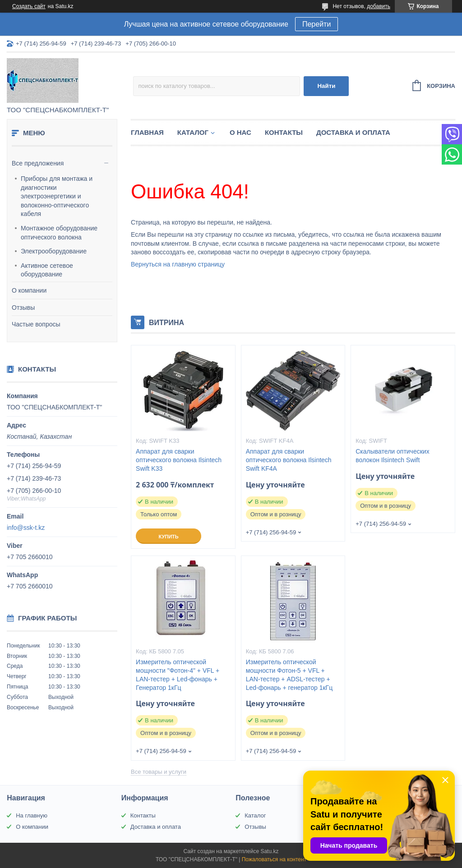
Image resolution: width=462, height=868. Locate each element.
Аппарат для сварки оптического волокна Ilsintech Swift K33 (179, 460)
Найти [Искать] (326, 86)
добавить (379, 6)
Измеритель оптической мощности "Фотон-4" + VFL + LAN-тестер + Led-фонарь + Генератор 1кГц (178, 675)
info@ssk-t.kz (26, 528)
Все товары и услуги (159, 772)
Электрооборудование (54, 251)
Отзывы (23, 308)
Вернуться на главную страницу (178, 264)
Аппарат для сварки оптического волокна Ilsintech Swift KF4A (289, 460)
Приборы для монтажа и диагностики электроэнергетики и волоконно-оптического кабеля (57, 196)
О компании (29, 290)
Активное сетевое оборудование (47, 270)
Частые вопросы (36, 324)
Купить (168, 537)
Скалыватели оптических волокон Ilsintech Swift (392, 456)
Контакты (284, 132)
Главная (147, 132)
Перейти (316, 24)
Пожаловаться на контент (274, 859)
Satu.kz (269, 851)
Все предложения (38, 163)
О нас (240, 132)
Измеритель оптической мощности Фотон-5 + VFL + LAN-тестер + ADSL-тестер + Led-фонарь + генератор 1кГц (289, 675)
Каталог (193, 132)
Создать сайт (29, 6)
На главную (32, 815)
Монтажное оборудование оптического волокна (59, 233)
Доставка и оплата (353, 132)
